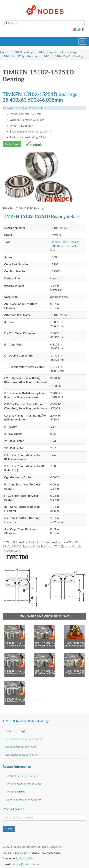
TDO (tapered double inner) (21, 754)
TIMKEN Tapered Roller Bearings (57, 52)
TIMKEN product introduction (24, 784)
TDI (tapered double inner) (21, 747)
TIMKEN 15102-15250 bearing (51, 671)
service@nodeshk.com (26, 864)
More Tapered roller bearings (23, 800)
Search (9, 829)
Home (4, 52)
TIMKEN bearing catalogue (22, 776)
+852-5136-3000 (23, 858)
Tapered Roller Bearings (65, 242)
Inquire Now (12, 144)
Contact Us (56, 847)
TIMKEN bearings (22, 52)
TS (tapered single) (16, 731)
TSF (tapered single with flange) (24, 739)
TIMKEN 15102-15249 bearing (21, 671)
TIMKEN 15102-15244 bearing (51, 643)
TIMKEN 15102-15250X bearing (22, 699)
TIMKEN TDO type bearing (21, 56)
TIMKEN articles (15, 792)
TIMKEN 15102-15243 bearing (21, 643)
